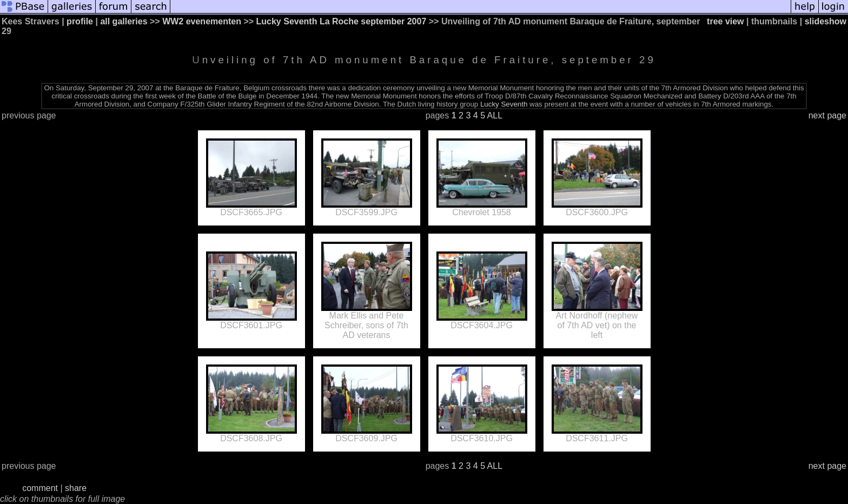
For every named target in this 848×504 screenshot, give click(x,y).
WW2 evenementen (202, 21)
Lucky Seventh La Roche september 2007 (342, 21)
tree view (725, 21)
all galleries (124, 21)
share (76, 488)
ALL (495, 115)
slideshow (826, 21)
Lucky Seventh (504, 104)
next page (827, 115)
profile (80, 21)
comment (40, 488)
